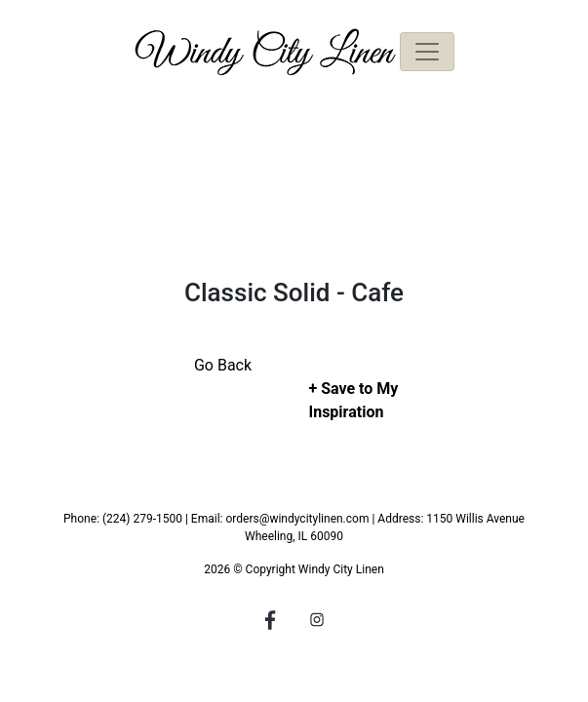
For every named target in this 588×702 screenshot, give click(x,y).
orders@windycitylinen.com (297, 519)
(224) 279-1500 (142, 519)
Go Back (223, 365)
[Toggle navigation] (427, 52)
